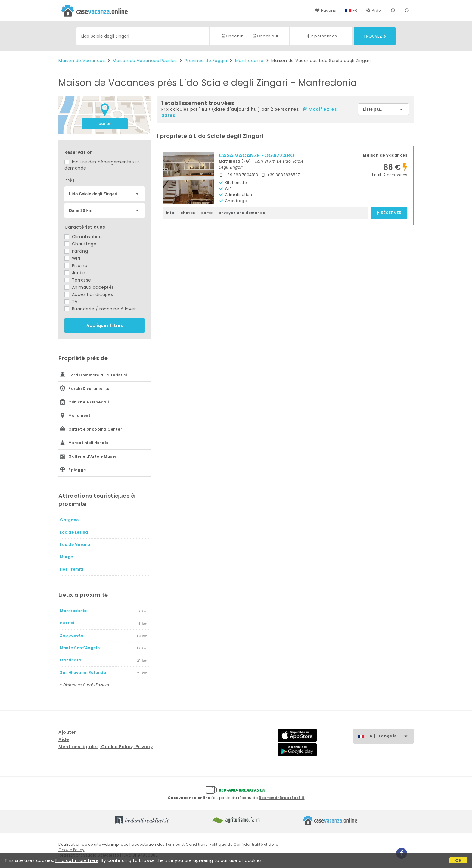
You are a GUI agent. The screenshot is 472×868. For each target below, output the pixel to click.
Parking (76, 251)
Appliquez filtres (105, 325)
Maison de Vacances (82, 61)
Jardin (75, 273)
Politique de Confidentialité (236, 844)
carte (105, 124)
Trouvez (375, 36)
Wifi (72, 258)
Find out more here (77, 860)
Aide (374, 10)
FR (355, 10)
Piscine (76, 266)
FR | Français (390, 736)
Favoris (326, 10)
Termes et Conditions (187, 844)
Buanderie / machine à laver (100, 309)
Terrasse (78, 280)
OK (459, 860)
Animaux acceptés (89, 287)
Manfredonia (249, 61)
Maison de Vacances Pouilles (145, 61)
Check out (265, 36)
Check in (232, 36)
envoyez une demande (242, 213)
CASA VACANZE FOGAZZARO (257, 155)
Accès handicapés (89, 294)
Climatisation (83, 237)
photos (188, 213)
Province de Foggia (206, 61)
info (170, 213)
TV (71, 302)
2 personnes (321, 36)
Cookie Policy (71, 850)
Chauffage (80, 244)
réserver (389, 213)
